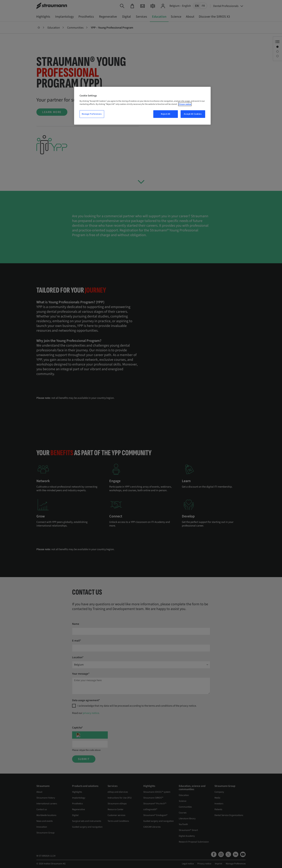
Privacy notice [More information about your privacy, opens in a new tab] (185, 104)
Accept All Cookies (193, 114)
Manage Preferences (92, 114)
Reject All (166, 114)
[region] (142, 106)
